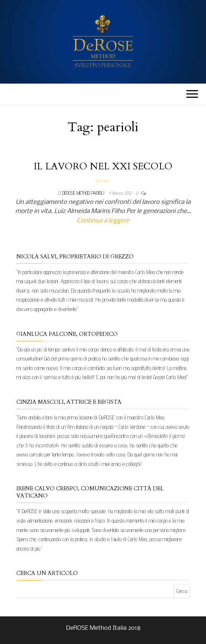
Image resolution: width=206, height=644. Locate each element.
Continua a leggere (103, 221)
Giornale (102, 180)
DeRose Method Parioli (84, 193)
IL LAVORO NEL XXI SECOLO (103, 166)
